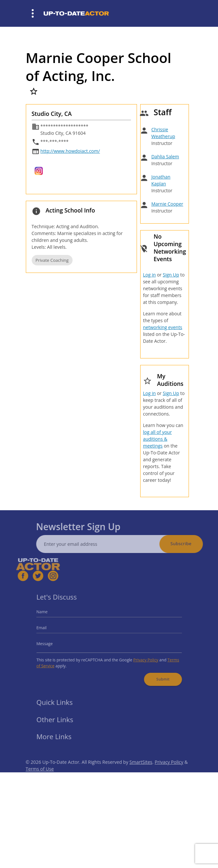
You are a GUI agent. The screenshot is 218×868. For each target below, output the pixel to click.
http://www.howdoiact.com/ (70, 151)
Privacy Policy (142, 658)
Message (51, 643)
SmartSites (141, 770)
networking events (162, 327)
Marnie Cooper (167, 204)
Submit (157, 675)
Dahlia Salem (165, 157)
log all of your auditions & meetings (157, 439)
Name (49, 615)
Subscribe (189, 544)
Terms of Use (40, 777)
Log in (149, 275)
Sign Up (171, 275)
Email (49, 629)
